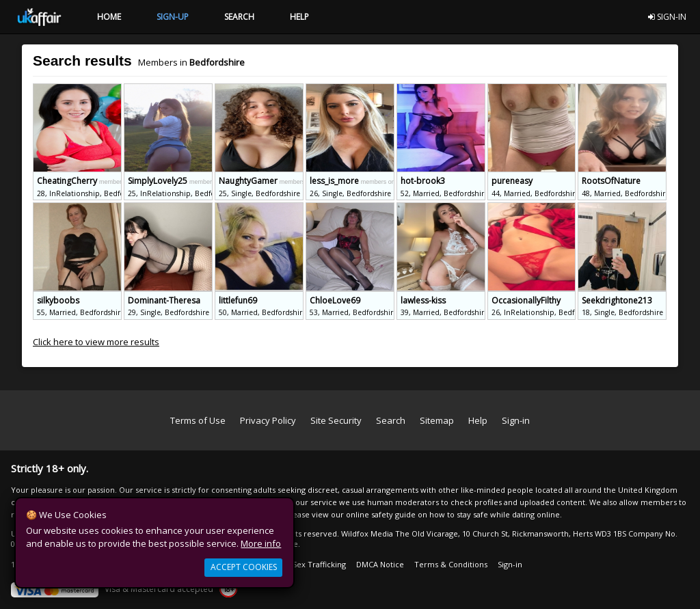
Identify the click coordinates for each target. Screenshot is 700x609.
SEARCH (239, 17)
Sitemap (437, 420)
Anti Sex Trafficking (311, 564)
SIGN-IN (667, 17)
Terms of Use (198, 420)
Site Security (336, 420)
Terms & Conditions (451, 564)
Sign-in (516, 420)
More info (261, 543)
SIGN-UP (173, 17)
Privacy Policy (268, 420)
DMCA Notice (380, 564)
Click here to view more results (96, 342)
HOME (109, 17)
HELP (299, 17)
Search (391, 420)
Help (478, 420)
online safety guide (381, 514)
